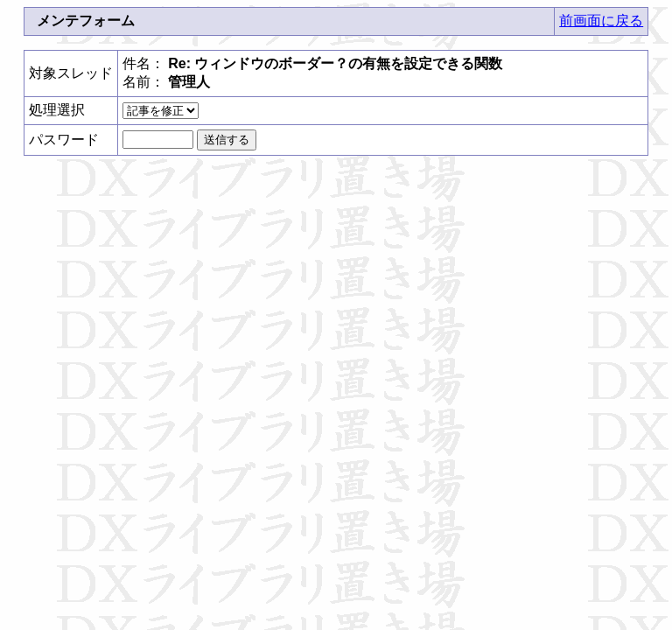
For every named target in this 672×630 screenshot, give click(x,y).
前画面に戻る (601, 21)
